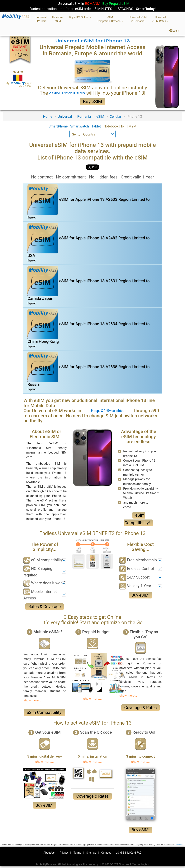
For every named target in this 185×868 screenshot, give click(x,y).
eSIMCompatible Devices (110, 19)
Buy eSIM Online (80, 17)
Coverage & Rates (140, 708)
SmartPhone (59, 126)
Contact (106, 853)
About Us (49, 853)
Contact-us (179, 845)
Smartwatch (80, 126)
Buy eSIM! (141, 595)
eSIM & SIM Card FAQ (129, 853)
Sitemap (91, 853)
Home (48, 116)
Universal (65, 116)
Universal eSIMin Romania (138, 19)
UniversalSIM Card (41, 19)
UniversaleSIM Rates (160, 19)
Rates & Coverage (44, 607)
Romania (84, 116)
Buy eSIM (92, 102)
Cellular (115, 116)
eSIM (100, 116)
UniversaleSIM (58, 19)
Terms (77, 853)
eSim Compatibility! (45, 712)
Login (174, 31)
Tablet (97, 126)
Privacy (64, 853)
